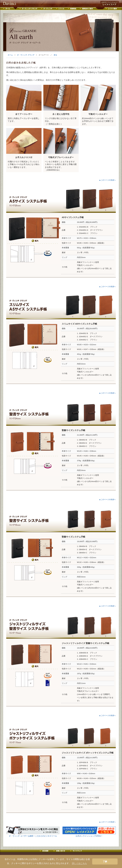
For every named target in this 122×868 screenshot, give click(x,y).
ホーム (10, 55)
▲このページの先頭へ (107, 180)
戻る (55, 55)
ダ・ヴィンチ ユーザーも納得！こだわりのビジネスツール (33, 836)
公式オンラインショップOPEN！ (89, 836)
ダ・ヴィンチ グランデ (26, 55)
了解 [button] (105, 861)
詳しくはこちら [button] (79, 863)
